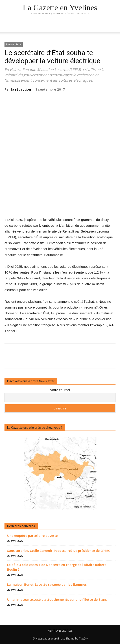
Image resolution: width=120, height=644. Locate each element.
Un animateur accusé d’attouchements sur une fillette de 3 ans (57, 599)
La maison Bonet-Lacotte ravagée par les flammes (47, 584)
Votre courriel (60, 390)
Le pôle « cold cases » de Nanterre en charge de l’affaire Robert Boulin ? (57, 567)
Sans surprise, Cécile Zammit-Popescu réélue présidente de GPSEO (59, 551)
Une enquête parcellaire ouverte (32, 536)
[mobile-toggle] (8, 26)
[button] (114, 26)
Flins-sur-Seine (14, 44)
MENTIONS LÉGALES (60, 631)
